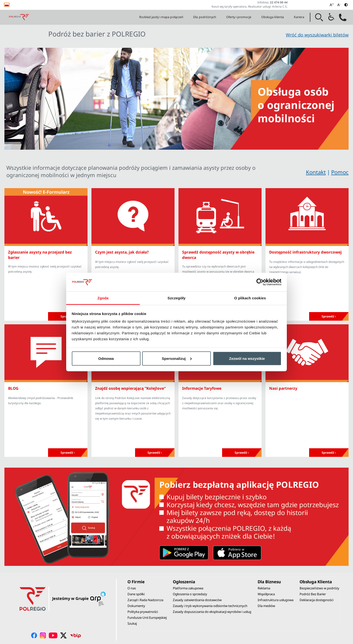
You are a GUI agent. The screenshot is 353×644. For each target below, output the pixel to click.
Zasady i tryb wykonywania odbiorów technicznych (210, 606)
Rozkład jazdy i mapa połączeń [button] (161, 17)
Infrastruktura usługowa (276, 600)
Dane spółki (136, 594)
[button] (319, 17)
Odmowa (106, 358)
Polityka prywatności (143, 612)
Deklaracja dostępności (316, 600)
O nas (132, 588)
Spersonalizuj (177, 358)
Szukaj (132, 623)
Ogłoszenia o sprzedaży (190, 594)
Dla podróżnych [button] (205, 17)
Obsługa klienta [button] (273, 17)
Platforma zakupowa (188, 588)
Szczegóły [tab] (176, 298)
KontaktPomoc (327, 172)
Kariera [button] (299, 17)
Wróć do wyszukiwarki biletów (317, 35)
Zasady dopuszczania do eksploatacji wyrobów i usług (212, 612)
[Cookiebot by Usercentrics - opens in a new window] (260, 282)
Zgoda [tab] (103, 298)
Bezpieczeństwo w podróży (319, 588)
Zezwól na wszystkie (247, 358)
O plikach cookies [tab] (250, 298)
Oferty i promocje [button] (239, 17)
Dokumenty (136, 606)
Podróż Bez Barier (313, 594)
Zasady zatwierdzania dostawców (197, 600)
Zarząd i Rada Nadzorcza (145, 600)
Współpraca (266, 594)
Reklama (264, 588)
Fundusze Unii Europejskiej (147, 618)
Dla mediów (266, 606)
